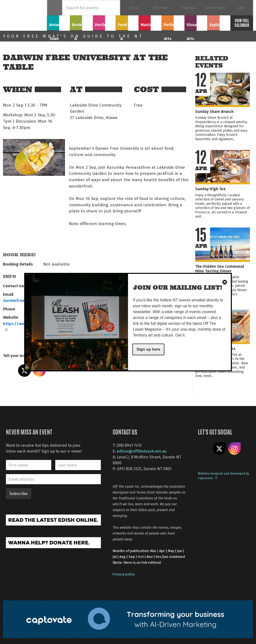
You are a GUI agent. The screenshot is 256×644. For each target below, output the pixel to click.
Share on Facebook (9, 371)
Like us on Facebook (204, 449)
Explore (219, 22)
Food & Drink (127, 25)
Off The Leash (25, 15)
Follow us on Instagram (235, 449)
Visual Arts (196, 22)
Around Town (58, 25)
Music (150, 22)
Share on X (219, 449)
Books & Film (81, 25)
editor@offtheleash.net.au (142, 451)
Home (55, 8)
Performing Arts (173, 25)
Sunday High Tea (210, 189)
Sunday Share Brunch (214, 111)
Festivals (104, 22)
